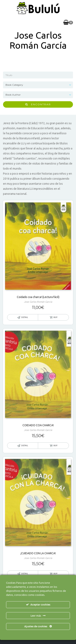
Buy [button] (55, 317)
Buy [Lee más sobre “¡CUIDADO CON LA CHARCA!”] (55, 574)
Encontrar (38, 104)
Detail (25, 317)
